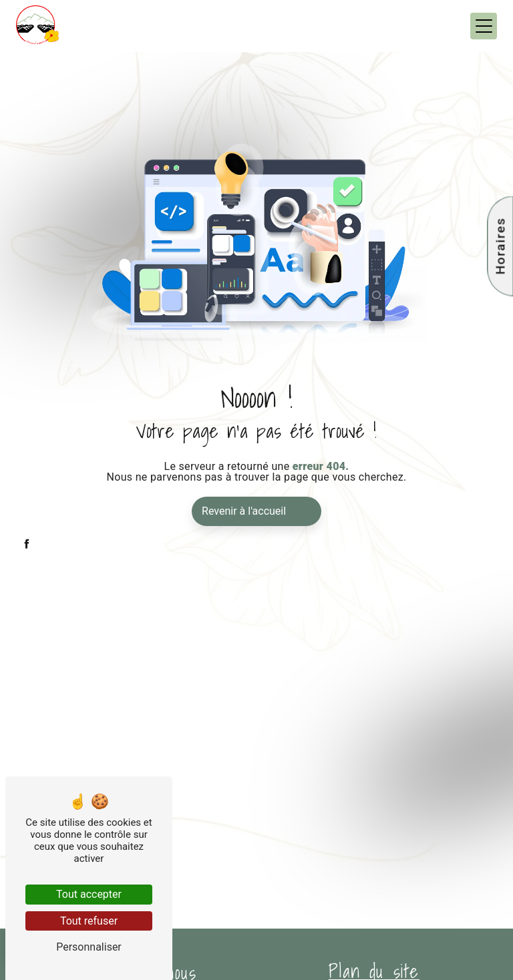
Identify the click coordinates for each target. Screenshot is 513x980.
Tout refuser (89, 921)
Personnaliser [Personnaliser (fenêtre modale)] (89, 947)
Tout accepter (89, 894)
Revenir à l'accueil (244, 511)
